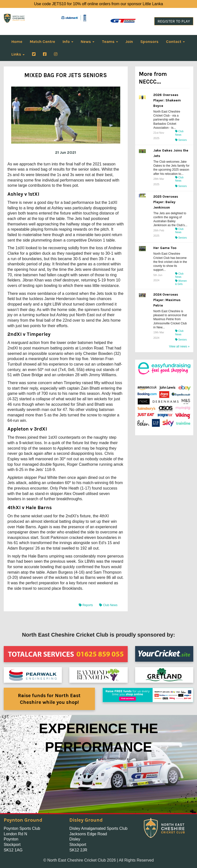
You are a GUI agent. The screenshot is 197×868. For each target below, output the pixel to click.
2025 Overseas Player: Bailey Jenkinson (166, 202)
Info (68, 42)
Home (17, 42)
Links (18, 54)
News (88, 42)
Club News (108, 605)
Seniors (181, 140)
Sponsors (149, 42)
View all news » (179, 346)
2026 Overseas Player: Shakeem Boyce (167, 100)
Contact (175, 42)
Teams (110, 42)
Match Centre (42, 42)
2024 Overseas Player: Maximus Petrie (167, 300)
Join (129, 42)
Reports (86, 605)
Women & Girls (181, 283)
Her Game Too (165, 248)
